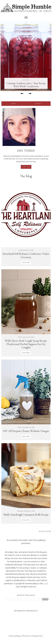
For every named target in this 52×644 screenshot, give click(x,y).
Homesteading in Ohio (17, 636)
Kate (41, 636)
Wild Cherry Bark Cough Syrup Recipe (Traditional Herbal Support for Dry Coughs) (26, 344)
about (14, 104)
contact (38, 104)
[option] (26, 56)
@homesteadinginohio (26, 611)
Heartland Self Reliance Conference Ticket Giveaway (26, 255)
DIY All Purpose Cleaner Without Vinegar (26, 431)
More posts (45, 531)
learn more (26, 167)
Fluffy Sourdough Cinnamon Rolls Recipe (26, 515)
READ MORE (26, 263)
